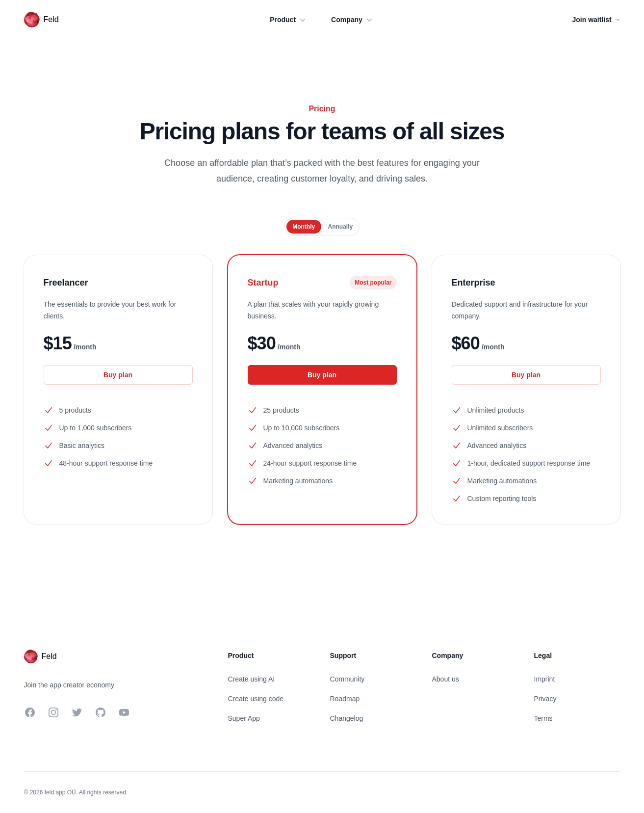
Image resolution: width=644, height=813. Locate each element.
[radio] (304, 227)
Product (289, 20)
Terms (543, 718)
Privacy (545, 699)
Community (348, 679)
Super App (244, 718)
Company (353, 20)
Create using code (256, 699)
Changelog (347, 718)
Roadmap (345, 699)
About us (446, 679)
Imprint (545, 679)
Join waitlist (596, 20)
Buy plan (118, 375)
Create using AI (252, 679)
